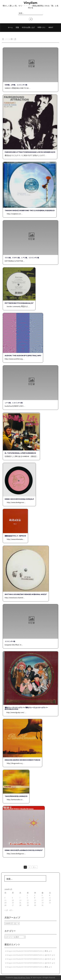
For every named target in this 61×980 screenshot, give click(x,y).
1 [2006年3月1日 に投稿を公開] (27, 895)
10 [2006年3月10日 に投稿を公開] (42, 898)
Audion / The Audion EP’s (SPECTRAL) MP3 (23, 356)
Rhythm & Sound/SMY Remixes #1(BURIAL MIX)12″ (26, 594)
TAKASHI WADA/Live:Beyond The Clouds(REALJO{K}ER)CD (30, 210)
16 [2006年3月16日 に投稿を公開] (35, 900)
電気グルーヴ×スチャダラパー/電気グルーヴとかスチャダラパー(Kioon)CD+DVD (26, 708)
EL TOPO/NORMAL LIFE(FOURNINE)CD (20, 453)
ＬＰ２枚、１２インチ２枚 (14, 403)
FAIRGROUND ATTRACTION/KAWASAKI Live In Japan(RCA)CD (30, 152)
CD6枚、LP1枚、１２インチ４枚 (16, 85)
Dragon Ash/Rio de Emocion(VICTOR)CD (22, 760)
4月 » (11, 910)
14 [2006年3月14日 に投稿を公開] (20, 900)
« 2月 (6, 910)
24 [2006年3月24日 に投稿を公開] (42, 903)
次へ (35, 867)
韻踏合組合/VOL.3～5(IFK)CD (15, 536)
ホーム (10, 27)
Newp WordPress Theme (22, 978)
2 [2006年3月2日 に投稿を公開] (35, 895)
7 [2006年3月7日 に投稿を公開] (20, 898)
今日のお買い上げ (28, 27)
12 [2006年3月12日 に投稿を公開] (5, 900)
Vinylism (30, 3)
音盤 (17, 27)
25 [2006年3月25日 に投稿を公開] (50, 903)
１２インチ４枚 (10, 641)
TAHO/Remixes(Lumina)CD (16, 796)
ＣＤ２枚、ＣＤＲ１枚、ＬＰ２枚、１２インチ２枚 (22, 258)
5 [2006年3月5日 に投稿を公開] (5, 898)
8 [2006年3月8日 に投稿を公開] (27, 898)
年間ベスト (42, 27)
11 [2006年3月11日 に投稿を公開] (50, 898)
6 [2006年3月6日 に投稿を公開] (12, 898)
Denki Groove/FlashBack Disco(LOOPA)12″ (24, 850)
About (51, 27)
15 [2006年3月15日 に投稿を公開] (28, 900)
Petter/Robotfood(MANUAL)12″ (19, 303)
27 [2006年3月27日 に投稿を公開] (13, 905)
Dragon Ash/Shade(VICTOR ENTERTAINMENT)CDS (25, 951)
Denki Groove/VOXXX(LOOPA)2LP (19, 499)
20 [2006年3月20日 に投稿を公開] (13, 903)
